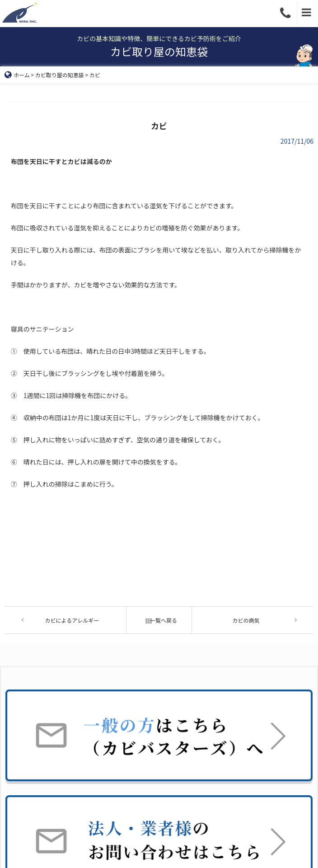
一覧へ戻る (159, 620)
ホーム (17, 75)
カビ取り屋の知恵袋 (60, 75)
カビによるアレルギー (72, 620)
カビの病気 (246, 620)
